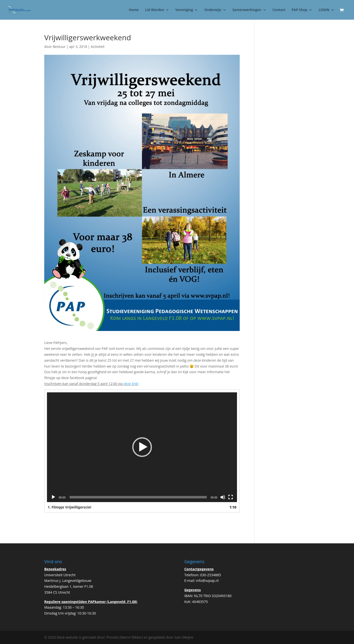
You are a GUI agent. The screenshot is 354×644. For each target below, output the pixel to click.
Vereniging (184, 10)
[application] (142, 447)
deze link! (131, 384)
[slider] (138, 497)
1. (69, 507)
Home (134, 10)
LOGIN (324, 10)
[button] (142, 447)
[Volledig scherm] (231, 497)
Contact (279, 10)
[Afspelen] (53, 497)
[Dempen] (223, 497)
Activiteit (98, 47)
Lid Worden (155, 10)
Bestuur (59, 47)
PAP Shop (299, 10)
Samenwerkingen (247, 10)
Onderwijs (213, 10)
